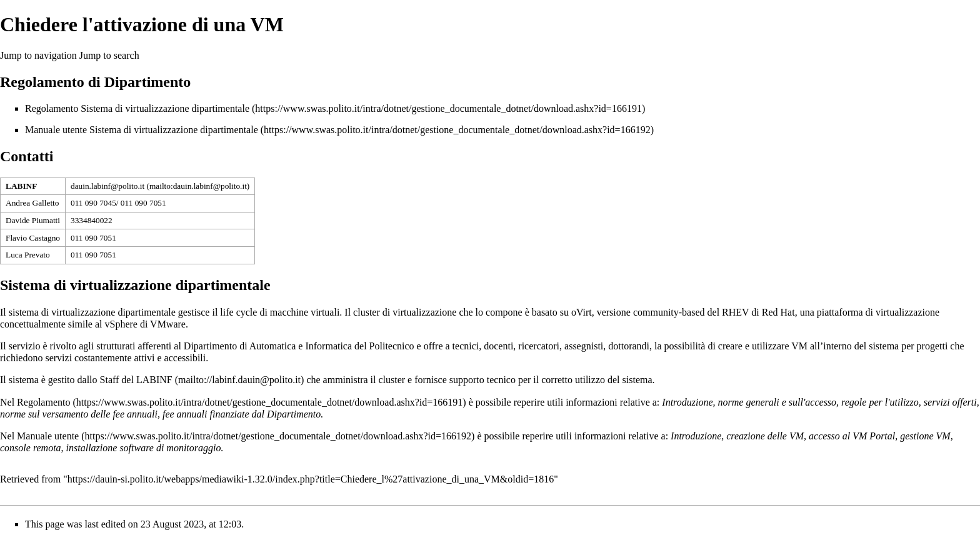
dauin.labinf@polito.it (107, 186)
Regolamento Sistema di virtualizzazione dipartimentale (137, 108)
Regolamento (43, 402)
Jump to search (109, 55)
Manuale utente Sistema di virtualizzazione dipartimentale (142, 130)
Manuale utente (48, 436)
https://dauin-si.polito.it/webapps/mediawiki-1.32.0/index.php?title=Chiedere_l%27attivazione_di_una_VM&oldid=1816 (311, 479)
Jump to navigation (38, 55)
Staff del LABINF (136, 380)
